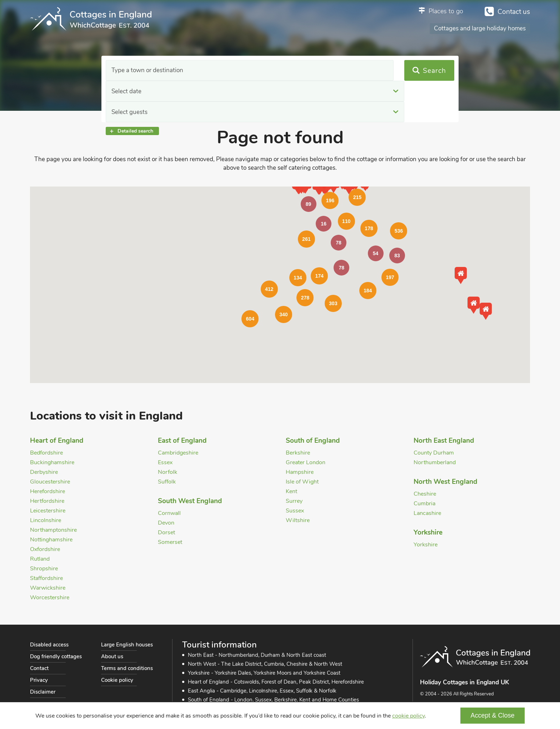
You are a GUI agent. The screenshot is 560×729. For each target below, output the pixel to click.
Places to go (446, 11)
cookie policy (408, 716)
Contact (39, 668)
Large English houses (127, 645)
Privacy (39, 680)
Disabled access (49, 645)
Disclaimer (43, 692)
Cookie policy (117, 680)
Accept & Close (492, 715)
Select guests (328, 71)
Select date (226, 71)
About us (112, 656)
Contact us (514, 12)
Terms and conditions (127, 668)
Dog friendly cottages (56, 656)
